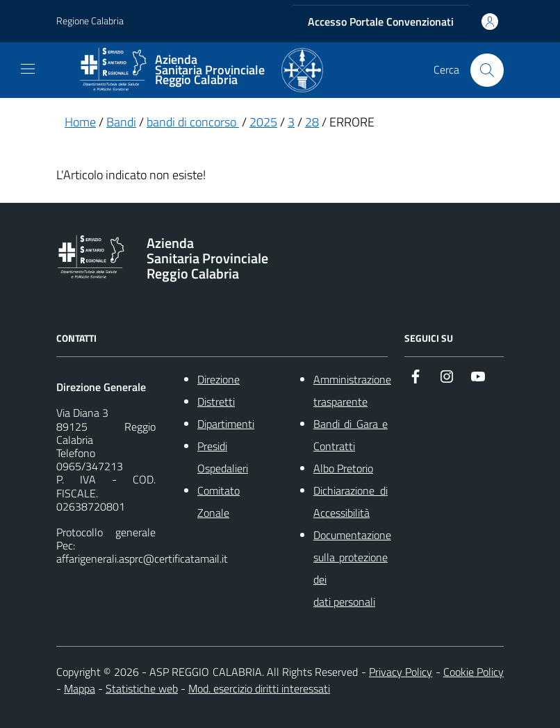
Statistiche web (142, 688)
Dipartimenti (226, 424)
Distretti (216, 402)
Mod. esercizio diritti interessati (259, 688)
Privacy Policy (401, 672)
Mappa (80, 688)
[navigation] (28, 69)
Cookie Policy (473, 672)
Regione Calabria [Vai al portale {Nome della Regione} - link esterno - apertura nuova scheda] (90, 21)
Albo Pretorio (343, 468)
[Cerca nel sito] (487, 70)
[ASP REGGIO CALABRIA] (201, 70)
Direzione (219, 379)
